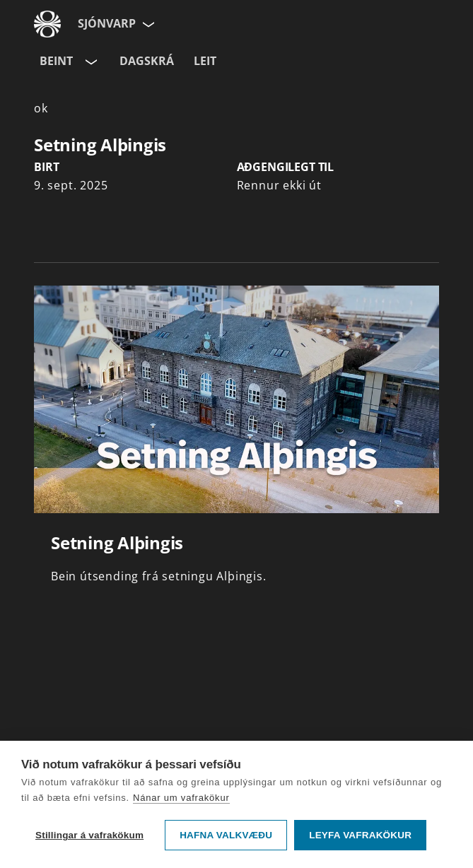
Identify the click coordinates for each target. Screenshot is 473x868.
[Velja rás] (90, 61)
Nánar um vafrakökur (181, 798)
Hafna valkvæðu (226, 835)
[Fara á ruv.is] (47, 24)
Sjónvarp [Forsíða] (107, 23)
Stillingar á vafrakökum (89, 835)
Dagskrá (147, 61)
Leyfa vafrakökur (360, 835)
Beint (56, 61)
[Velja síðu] (147, 24)
